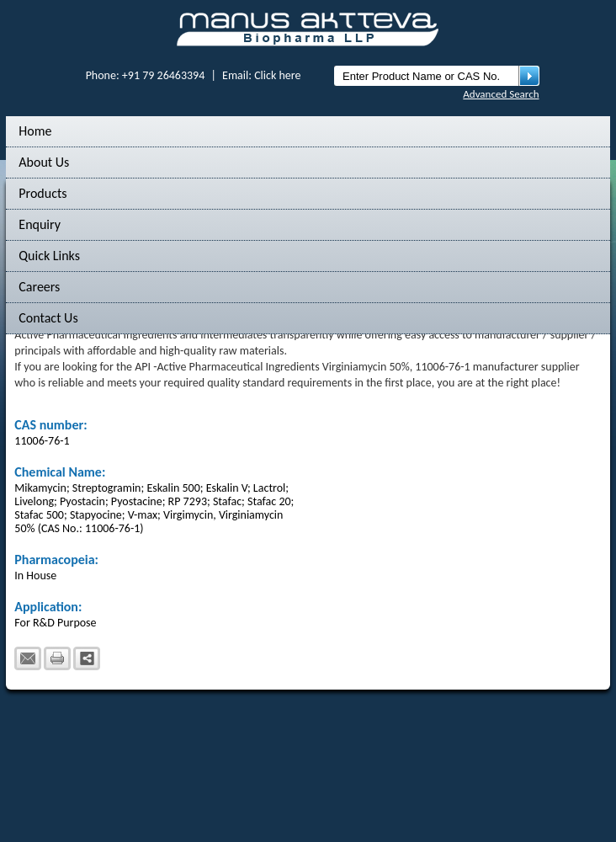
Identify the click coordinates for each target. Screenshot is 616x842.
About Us (44, 162)
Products (42, 193)
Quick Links (49, 256)
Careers (39, 287)
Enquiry (40, 224)
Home (35, 131)
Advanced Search (501, 94)
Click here (277, 75)
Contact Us (48, 318)
